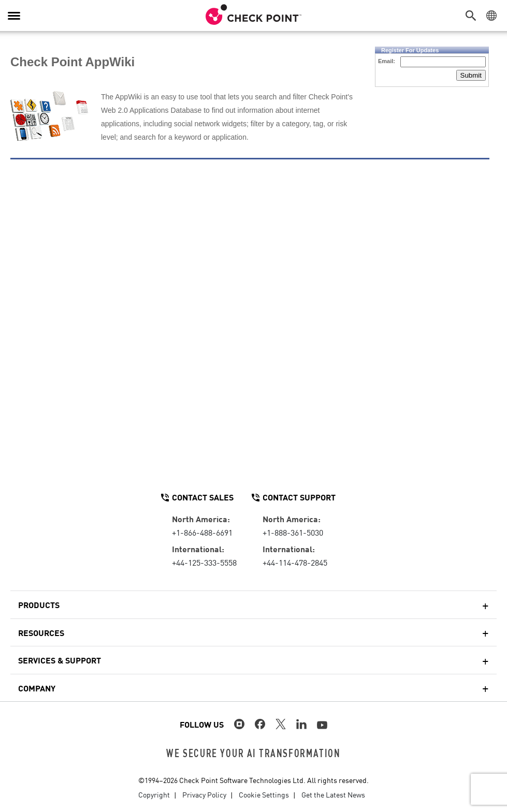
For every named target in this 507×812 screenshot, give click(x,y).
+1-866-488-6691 (202, 532)
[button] (473, 16)
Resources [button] (41, 632)
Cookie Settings (264, 794)
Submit (471, 75)
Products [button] (39, 604)
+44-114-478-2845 (295, 562)
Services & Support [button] (60, 660)
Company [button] (37, 688)
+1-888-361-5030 (293, 532)
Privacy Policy (204, 794)
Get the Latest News (333, 794)
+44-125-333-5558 (204, 562)
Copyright (154, 794)
